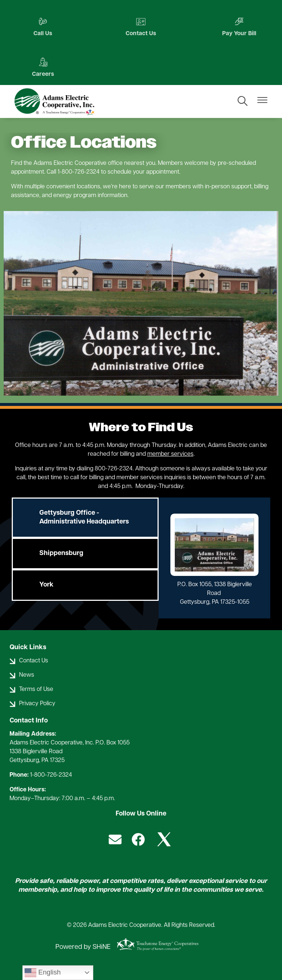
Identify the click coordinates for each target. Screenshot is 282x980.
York (46, 585)
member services (170, 454)
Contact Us (141, 27)
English (43, 973)
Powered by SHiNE (83, 947)
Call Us (42, 27)
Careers (42, 68)
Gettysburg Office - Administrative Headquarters (84, 517)
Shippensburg (61, 553)
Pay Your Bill (240, 27)
